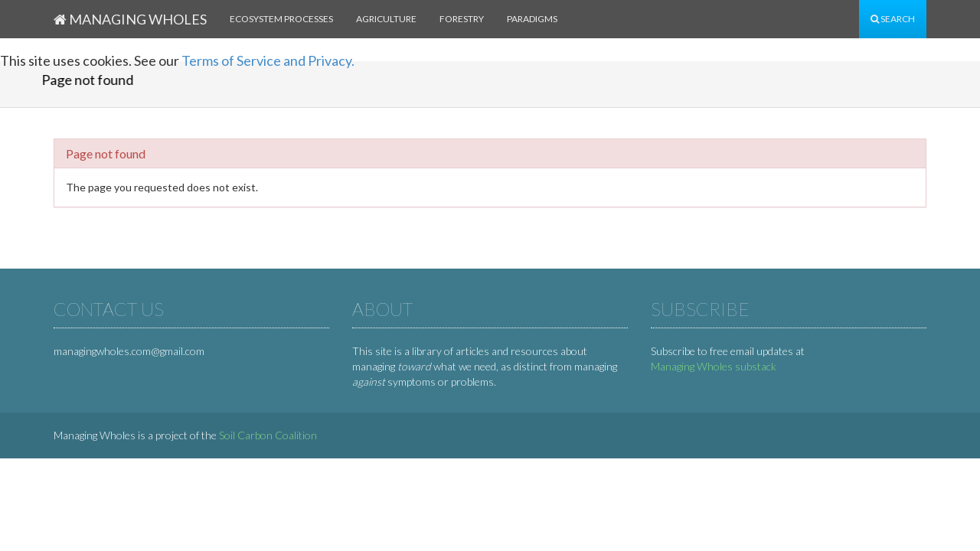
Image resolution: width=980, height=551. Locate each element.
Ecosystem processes (281, 19)
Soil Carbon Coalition (268, 435)
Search (893, 19)
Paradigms (532, 19)
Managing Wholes (130, 19)
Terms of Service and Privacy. (268, 60)
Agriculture (386, 19)
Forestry (462, 19)
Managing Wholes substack (714, 366)
